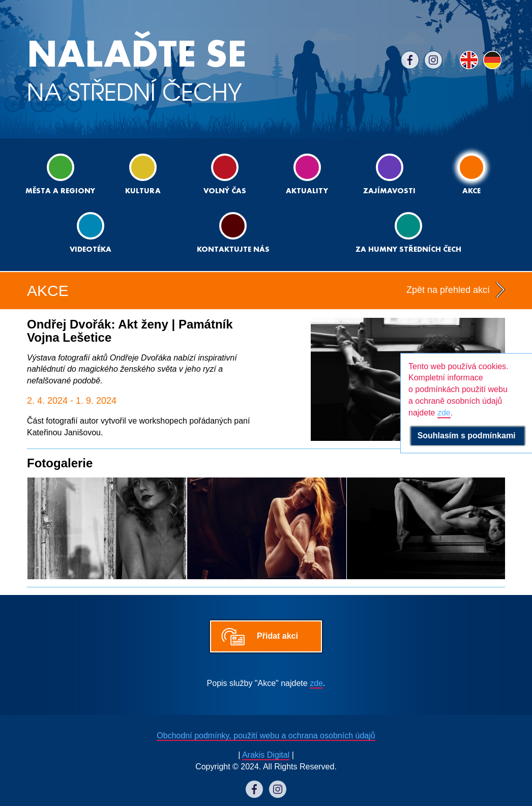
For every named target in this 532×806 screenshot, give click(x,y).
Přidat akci (277, 636)
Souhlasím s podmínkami (468, 436)
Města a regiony (60, 174)
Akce (471, 174)
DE (492, 60)
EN (469, 60)
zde (316, 683)
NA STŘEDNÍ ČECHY (137, 71)
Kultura (143, 174)
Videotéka (91, 233)
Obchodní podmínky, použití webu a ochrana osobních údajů (266, 736)
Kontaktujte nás (233, 233)
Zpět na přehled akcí (448, 290)
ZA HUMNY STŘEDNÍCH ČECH (408, 233)
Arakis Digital (266, 755)
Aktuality (307, 174)
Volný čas (225, 174)
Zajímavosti (389, 174)
